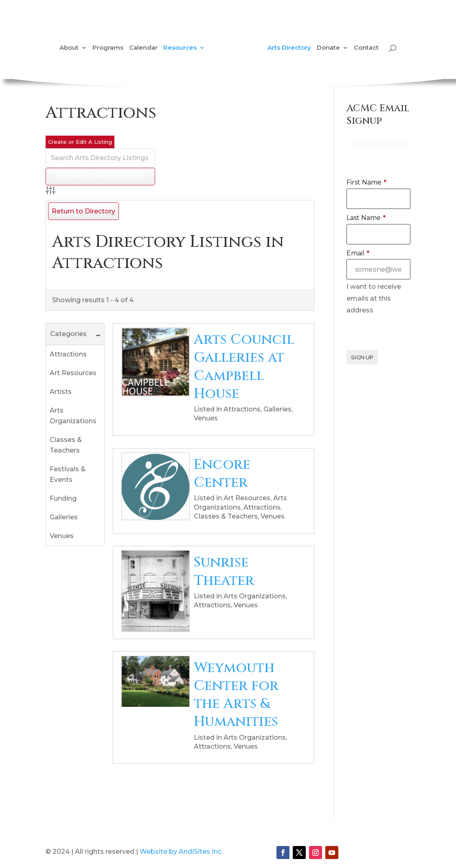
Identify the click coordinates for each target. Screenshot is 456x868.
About (69, 48)
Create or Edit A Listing (80, 142)
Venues (62, 536)
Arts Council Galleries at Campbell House (244, 367)
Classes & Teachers (66, 445)
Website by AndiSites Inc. (181, 852)
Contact (366, 48)
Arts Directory (289, 48)
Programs (108, 48)
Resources (180, 48)
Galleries (64, 517)
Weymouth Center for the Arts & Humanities (236, 695)
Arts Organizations (73, 416)
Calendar (143, 48)
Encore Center (222, 474)
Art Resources (73, 373)
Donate (328, 48)
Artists (61, 392)
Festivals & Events (68, 474)
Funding (63, 498)
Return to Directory (83, 211)
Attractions (68, 354)
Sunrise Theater (224, 571)
